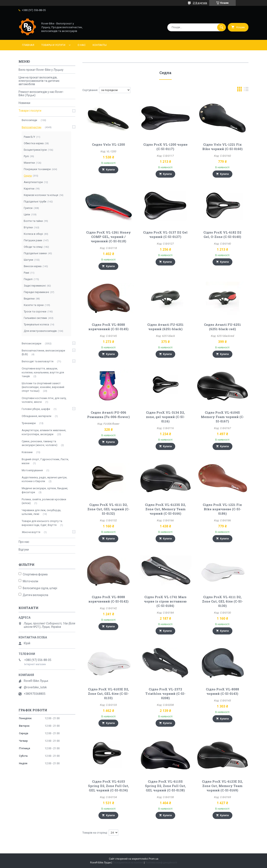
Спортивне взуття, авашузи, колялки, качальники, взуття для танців (43, 372)
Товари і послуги (30, 111)
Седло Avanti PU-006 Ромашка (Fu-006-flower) (108, 415)
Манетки (29, 163)
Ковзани (27, 452)
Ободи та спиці (33, 247)
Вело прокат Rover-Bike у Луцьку (41, 70)
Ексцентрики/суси (35, 150)
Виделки (29, 299)
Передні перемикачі (36, 292)
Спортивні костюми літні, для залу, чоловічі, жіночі (44, 400)
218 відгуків (200, 3)
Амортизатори (33, 182)
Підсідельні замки (35, 253)
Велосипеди (29, 120)
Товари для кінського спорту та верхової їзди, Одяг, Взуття (42, 523)
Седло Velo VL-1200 (108, 144)
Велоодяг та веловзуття (38, 361)
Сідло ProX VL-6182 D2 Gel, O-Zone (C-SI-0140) (222, 234)
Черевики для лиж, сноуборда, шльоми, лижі (41, 512)
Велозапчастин (31, 127)
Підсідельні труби (35, 202)
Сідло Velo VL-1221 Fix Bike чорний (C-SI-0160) (222, 147)
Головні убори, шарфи (36, 409)
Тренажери (29, 423)
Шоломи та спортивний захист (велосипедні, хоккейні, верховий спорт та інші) (43, 387)
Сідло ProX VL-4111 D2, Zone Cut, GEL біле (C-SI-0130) (222, 601)
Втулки (28, 227)
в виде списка (246, 90)
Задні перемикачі (35, 286)
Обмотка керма (34, 143)
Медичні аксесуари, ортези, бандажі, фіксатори (45, 490)
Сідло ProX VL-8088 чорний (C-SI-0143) (222, 691)
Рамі (26, 273)
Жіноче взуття (31, 532)
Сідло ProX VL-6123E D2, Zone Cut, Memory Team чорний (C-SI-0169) (222, 786)
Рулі (26, 156)
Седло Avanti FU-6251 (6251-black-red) (222, 327)
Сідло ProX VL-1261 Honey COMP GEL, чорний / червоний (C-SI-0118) (108, 237)
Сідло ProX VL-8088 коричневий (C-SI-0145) (108, 327)
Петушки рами (33, 240)
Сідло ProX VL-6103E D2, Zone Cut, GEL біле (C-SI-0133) (108, 694)
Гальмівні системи (35, 318)
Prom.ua (154, 859)
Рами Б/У (29, 137)
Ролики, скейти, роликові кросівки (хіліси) (44, 501)
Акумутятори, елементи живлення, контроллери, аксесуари (44, 432)
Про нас (24, 542)
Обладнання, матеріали (37, 416)
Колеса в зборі (33, 234)
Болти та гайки (33, 221)
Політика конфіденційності (161, 863)
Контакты (100, 45)
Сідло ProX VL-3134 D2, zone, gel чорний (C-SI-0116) (165, 417)
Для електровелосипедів (40, 331)
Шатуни (28, 260)
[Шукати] (222, 27)
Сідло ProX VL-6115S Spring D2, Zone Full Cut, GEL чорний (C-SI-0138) (165, 786)
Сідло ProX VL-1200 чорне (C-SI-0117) (165, 147)
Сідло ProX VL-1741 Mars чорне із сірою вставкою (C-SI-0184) (165, 601)
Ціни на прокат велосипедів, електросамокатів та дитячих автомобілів (39, 81)
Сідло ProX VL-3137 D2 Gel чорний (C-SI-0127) (165, 234)
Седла (28, 176)
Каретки (29, 189)
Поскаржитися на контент (128, 863)
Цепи (27, 214)
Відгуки (24, 550)
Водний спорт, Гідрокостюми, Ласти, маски (45, 461)
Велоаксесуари (31, 343)
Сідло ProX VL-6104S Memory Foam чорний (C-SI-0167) (222, 417)
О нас (82, 45)
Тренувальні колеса (36, 324)
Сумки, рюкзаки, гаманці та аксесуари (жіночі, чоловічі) (40, 443)
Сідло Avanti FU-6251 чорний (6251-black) (165, 327)
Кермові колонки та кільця (41, 195)
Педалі (28, 279)
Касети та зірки (34, 305)
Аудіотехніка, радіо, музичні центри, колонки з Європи (44, 479)
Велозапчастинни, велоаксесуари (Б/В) (43, 352)
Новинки (24, 103)
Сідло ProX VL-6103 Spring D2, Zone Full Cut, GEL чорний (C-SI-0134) (108, 786)
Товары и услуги (53, 45)
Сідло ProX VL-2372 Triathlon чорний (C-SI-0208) (165, 694)
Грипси (28, 208)
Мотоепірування (32, 470)
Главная (28, 45)
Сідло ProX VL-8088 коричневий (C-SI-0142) (108, 599)
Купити (110, 170)
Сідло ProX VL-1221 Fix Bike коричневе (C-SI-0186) (222, 509)
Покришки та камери (37, 169)
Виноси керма (33, 266)
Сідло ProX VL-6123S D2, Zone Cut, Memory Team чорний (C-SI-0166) (165, 509)
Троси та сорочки (35, 311)
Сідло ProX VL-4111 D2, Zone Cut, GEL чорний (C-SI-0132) (108, 509)
